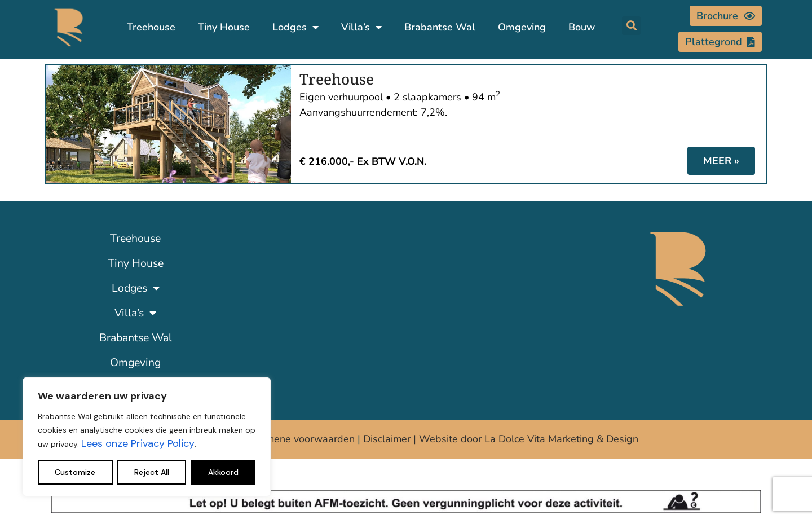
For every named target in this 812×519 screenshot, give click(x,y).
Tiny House (224, 27)
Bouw (582, 27)
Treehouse (151, 27)
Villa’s (361, 27)
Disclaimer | (391, 439)
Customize (75, 472)
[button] (631, 26)
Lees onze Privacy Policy (138, 443)
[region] (147, 437)
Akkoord (223, 472)
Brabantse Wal (440, 27)
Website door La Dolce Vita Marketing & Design (529, 439)
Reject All (152, 472)
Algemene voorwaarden (299, 439)
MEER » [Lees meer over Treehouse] (721, 161)
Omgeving (522, 27)
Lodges (295, 27)
